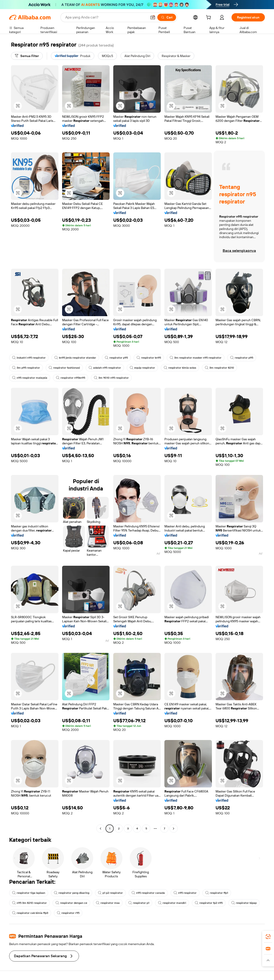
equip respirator (142, 368)
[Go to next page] (174, 829)
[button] (153, 17)
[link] (268, 937)
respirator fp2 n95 (209, 903)
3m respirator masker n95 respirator (196, 358)
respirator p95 (116, 358)
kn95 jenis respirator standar (75, 358)
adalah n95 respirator (105, 368)
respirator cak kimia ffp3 (30, 913)
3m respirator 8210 (219, 368)
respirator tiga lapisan (29, 893)
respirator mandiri (172, 903)
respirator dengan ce (71, 903)
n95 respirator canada (148, 893)
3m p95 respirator (26, 368)
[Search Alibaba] (106, 17)
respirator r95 (68, 913)
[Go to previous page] (100, 829)
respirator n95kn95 (71, 378)
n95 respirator (185, 893)
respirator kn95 (149, 358)
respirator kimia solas (180, 368)
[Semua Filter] (27, 56)
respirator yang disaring (72, 893)
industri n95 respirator (29, 358)
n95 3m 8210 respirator (29, 903)
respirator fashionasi (64, 368)
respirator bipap (244, 903)
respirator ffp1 (217, 893)
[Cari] (167, 17)
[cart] (209, 18)
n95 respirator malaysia (30, 378)
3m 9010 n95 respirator (111, 378)
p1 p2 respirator (110, 893)
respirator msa (108, 903)
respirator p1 (139, 903)
